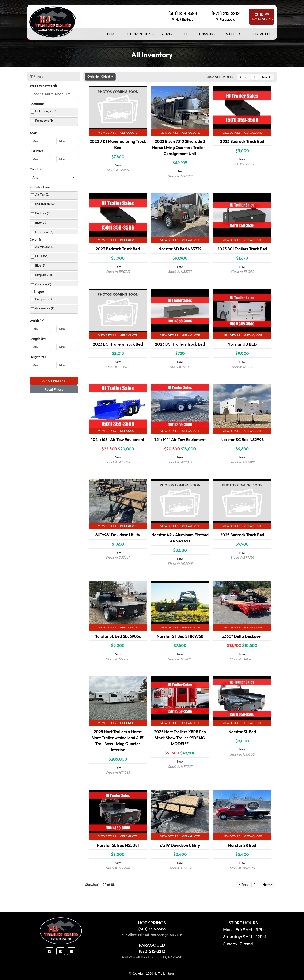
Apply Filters (54, 381)
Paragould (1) (44, 121)
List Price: (37, 151)
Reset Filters (54, 389)
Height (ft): (38, 357)
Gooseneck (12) (45, 308)
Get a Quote (129, 133)
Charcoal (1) (43, 284)
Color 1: (35, 239)
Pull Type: (37, 292)
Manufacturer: (41, 187)
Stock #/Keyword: (43, 86)
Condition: (37, 169)
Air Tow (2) (42, 195)
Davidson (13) (44, 232)
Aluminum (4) (44, 247)
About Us (233, 34)
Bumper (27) (43, 299)
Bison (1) (41, 223)
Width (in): (37, 321)
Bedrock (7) (43, 213)
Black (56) (42, 256)
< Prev (244, 77)
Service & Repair (175, 34)
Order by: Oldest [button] (99, 77)
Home (112, 34)
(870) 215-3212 (152, 951)
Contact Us (262, 34)
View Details (107, 133)
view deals (261, 19)
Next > (267, 77)
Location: (37, 104)
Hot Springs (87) (46, 111)
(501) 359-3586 (152, 929)
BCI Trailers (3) (45, 204)
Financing (207, 34)
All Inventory (138, 34)
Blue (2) (40, 266)
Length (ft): (38, 339)
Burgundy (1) (43, 275)
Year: (34, 133)
